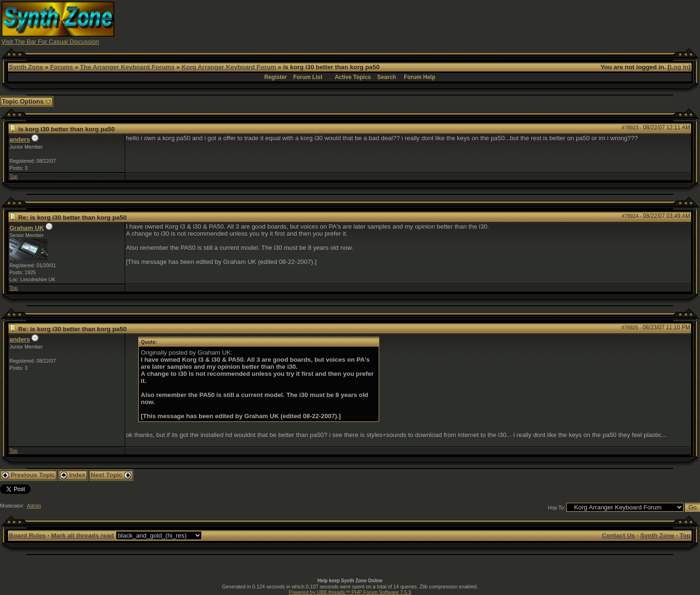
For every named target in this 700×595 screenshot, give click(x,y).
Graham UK (27, 228)
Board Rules (28, 535)
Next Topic (111, 475)
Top (13, 176)
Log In (679, 67)
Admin (34, 506)
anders (20, 139)
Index (73, 475)
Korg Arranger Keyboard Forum (229, 67)
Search (387, 77)
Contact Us (618, 535)
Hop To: (557, 508)
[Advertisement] (525, 23)
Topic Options (27, 101)
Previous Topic (28, 475)
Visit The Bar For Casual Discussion (50, 42)
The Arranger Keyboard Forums (127, 67)
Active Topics (353, 77)
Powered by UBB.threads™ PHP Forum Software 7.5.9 (350, 592)
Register (276, 77)
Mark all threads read (83, 535)
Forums (61, 67)
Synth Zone (26, 67)
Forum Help (420, 77)
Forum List (308, 77)
